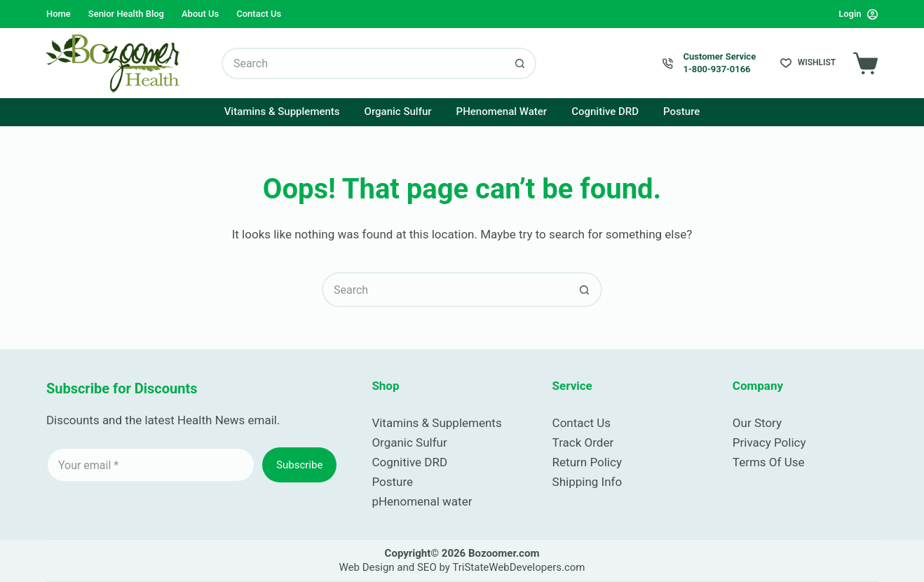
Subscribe (299, 465)
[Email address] (151, 465)
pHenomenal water (422, 501)
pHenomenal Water (502, 111)
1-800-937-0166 (717, 69)
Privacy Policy (769, 442)
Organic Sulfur (398, 111)
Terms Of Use (769, 462)
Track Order (583, 442)
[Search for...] (363, 63)
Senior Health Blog (126, 14)
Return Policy (587, 462)
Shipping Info (587, 482)
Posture (681, 111)
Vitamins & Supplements (282, 111)
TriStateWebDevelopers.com (518, 567)
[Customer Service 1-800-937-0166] (668, 63)
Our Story (757, 423)
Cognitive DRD (605, 111)
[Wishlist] (808, 63)
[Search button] (521, 63)
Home (59, 14)
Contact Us (259, 14)
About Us (200, 14)
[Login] (858, 14)
